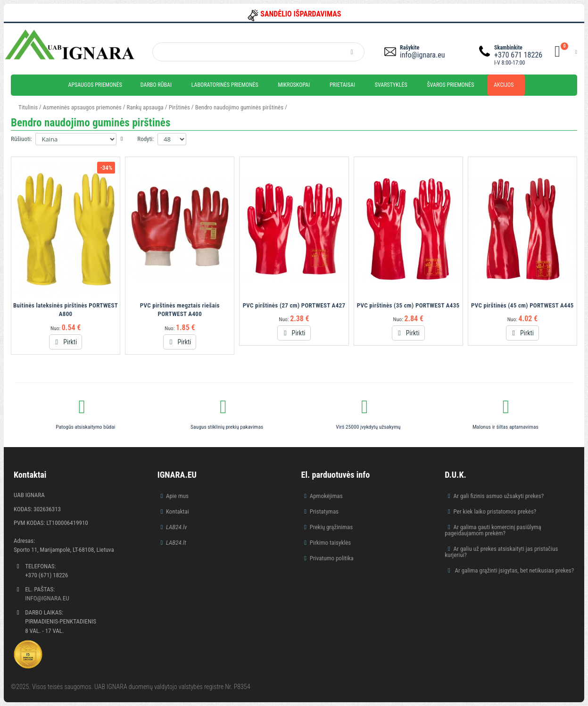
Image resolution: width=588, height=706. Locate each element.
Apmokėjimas (326, 496)
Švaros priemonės (451, 85)
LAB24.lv (176, 527)
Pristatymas (324, 511)
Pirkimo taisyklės (331, 543)
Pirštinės (179, 107)
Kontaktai (178, 511)
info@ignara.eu (422, 55)
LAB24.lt (176, 543)
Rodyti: (145, 139)
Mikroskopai (294, 85)
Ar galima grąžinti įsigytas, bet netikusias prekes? (513, 570)
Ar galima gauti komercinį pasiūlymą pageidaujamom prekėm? (493, 530)
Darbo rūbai (156, 85)
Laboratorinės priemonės (225, 85)
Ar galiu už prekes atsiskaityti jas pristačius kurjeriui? (501, 552)
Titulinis (28, 107)
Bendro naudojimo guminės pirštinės (239, 107)
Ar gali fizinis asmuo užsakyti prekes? (498, 496)
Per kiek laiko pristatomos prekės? (495, 511)
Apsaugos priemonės (95, 85)
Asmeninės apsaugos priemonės (82, 107)
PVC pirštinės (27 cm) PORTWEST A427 (294, 305)
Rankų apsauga (145, 107)
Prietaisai (342, 85)
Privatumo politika (332, 558)
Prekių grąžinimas (331, 527)
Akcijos (504, 85)
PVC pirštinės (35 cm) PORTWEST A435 (408, 305)
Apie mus (177, 496)
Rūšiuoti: (21, 139)
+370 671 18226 (518, 55)
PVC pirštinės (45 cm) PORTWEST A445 (522, 305)
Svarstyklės (391, 85)
